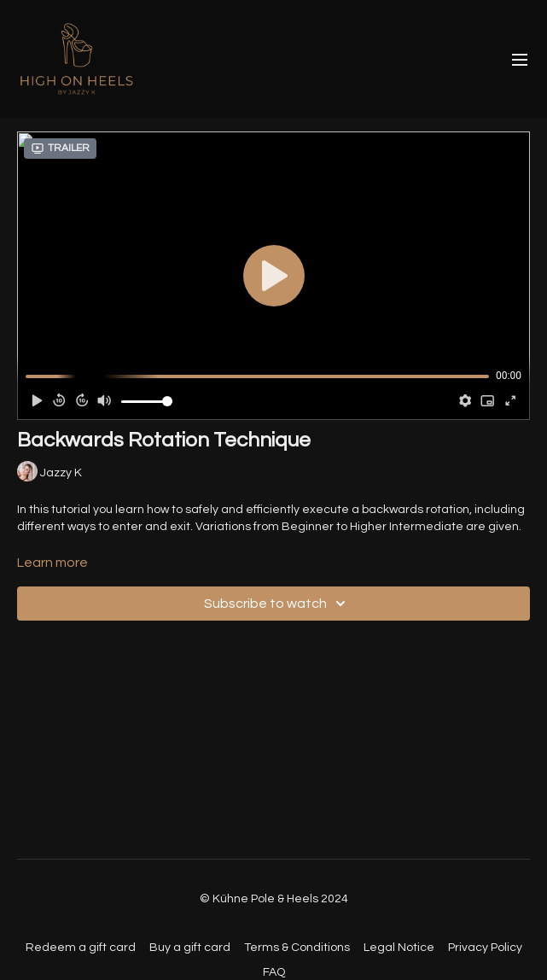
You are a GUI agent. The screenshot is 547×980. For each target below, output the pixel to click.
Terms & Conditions (297, 948)
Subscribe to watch (277, 604)
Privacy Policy (485, 948)
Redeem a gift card (81, 948)
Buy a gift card (190, 948)
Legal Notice (399, 948)
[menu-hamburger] (520, 59)
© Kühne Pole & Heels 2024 (274, 899)
